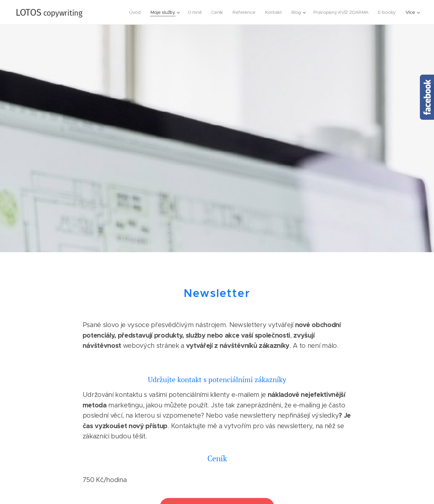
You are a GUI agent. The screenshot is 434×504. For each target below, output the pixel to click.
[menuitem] (130, 12)
